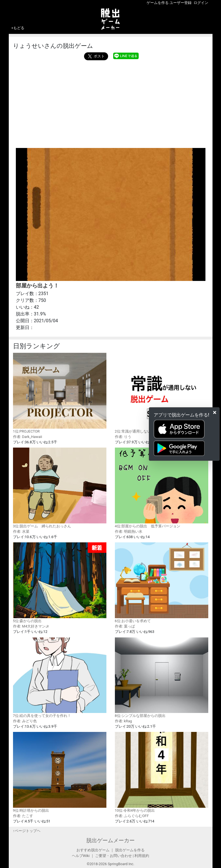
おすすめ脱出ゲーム (93, 850)
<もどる (18, 28)
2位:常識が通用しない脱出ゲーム (162, 393)
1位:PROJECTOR (60, 393)
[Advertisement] (111, 103)
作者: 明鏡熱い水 (129, 531)
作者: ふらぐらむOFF (132, 816)
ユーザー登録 (181, 3)
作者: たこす (23, 816)
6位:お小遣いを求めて (162, 583)
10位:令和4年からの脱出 (162, 772)
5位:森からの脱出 (60, 583)
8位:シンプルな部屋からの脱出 (162, 678)
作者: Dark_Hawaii (28, 437)
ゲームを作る (158, 3)
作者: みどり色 (25, 721)
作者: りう (123, 437)
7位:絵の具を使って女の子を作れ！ (60, 678)
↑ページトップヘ (27, 831)
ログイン (201, 3)
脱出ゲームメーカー (110, 840)
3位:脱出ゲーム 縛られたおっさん (60, 488)
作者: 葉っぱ (125, 626)
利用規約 (142, 856)
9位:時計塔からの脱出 (60, 772)
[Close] (215, 412)
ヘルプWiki (81, 856)
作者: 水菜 (21, 531)
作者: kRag (124, 721)
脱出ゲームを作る (130, 850)
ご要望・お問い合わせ (113, 856)
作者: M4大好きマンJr (31, 626)
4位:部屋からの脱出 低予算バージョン (162, 488)
